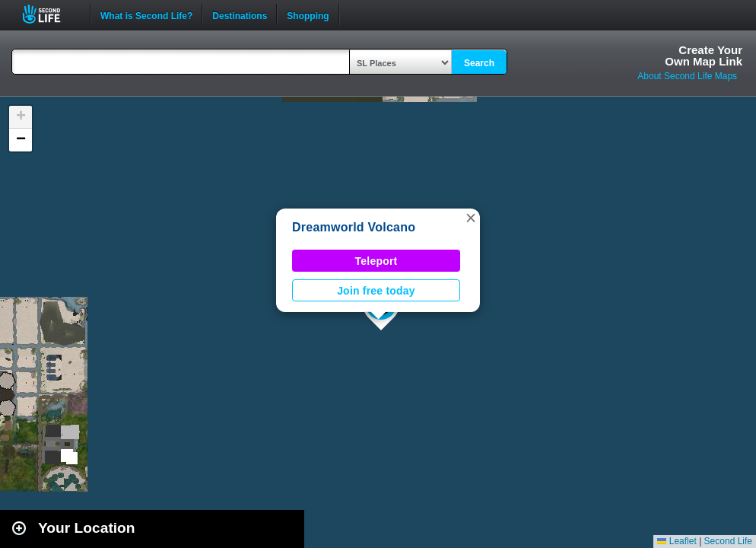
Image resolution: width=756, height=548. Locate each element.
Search (479, 63)
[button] (471, 218)
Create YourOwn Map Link (704, 56)
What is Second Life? (146, 14)
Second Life (50, 14)
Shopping (308, 14)
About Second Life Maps (687, 76)
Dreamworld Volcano (354, 227)
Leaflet (677, 541)
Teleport (376, 261)
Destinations (240, 14)
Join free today (376, 291)
